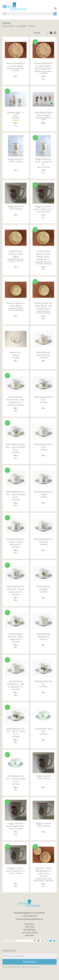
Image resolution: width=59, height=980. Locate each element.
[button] (5, 7)
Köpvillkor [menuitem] (29, 927)
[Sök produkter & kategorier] (28, 14)
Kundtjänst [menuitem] (29, 924)
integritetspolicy (36, 967)
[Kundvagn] (55, 9)
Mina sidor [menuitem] (29, 935)
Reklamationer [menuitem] (29, 930)
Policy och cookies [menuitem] (29, 933)
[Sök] (55, 14)
